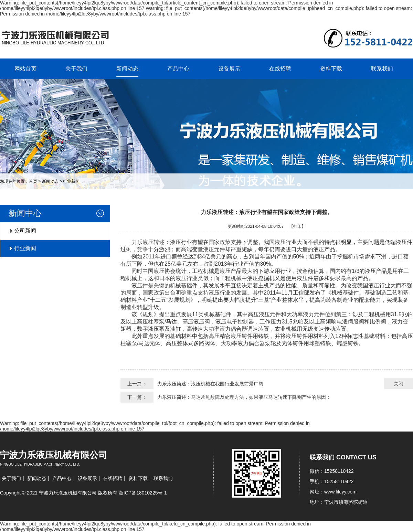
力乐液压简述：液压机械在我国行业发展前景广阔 (210, 384)
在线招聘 (280, 69)
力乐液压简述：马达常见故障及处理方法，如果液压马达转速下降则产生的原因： (244, 397)
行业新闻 (71, 181)
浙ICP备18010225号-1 (143, 493)
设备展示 (229, 69)
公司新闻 (25, 231)
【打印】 (297, 226)
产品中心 (178, 69)
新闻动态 (127, 69)
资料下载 (331, 69)
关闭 (399, 384)
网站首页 (25, 69)
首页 (33, 181)
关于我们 (76, 69)
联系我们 (382, 69)
